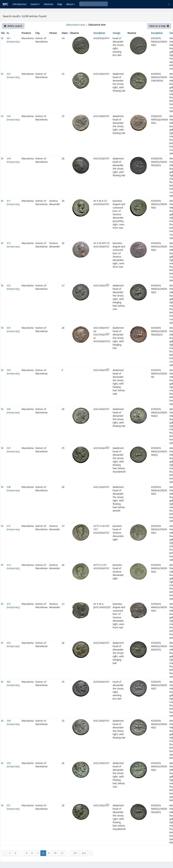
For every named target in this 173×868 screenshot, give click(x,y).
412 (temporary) (13, 245)
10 (55, 853)
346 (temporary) (13, 411)
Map (60, 4)
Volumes (48, 4)
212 (84, 853)
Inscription (99, 33)
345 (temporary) (13, 372)
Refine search (13, 26)
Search (35, 4)
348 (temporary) (13, 489)
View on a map (159, 26)
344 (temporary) (13, 160)
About (70, 4)
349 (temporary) (13, 722)
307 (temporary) (13, 75)
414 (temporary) (13, 567)
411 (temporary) (13, 202)
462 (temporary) (13, 683)
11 (62, 853)
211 (75, 853)
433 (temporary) (13, 287)
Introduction (20, 4)
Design (116, 33)
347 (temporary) (13, 450)
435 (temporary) (13, 644)
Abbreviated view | (77, 25)
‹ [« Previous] (4, 853)
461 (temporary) (13, 40)
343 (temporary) (13, 118)
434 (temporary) (13, 329)
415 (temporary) (13, 606)
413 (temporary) (13, 528)
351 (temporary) (13, 807)
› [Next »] (90, 853)
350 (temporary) (13, 765)
